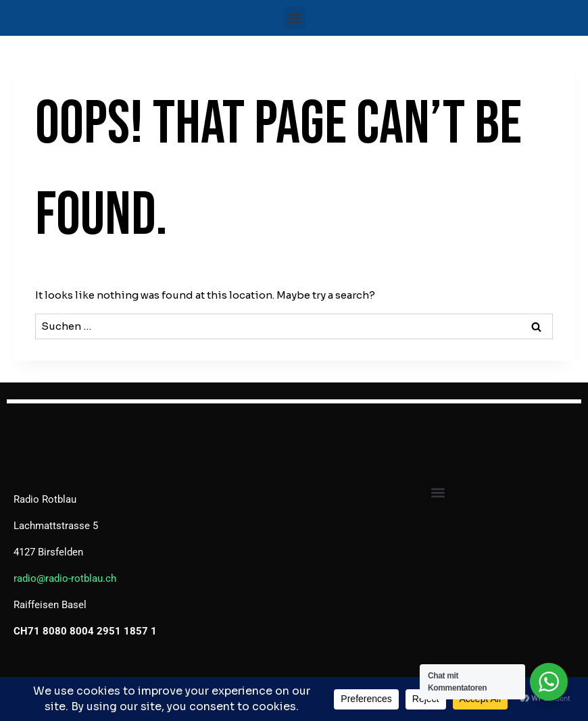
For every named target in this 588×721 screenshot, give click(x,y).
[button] (294, 18)
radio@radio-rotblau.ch (65, 578)
